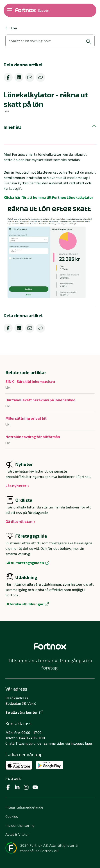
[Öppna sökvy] (50, 41)
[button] (50, 127)
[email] (30, 77)
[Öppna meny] (10, 10)
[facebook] (8, 77)
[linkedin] (19, 77)
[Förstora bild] (50, 252)
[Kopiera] (41, 77)
